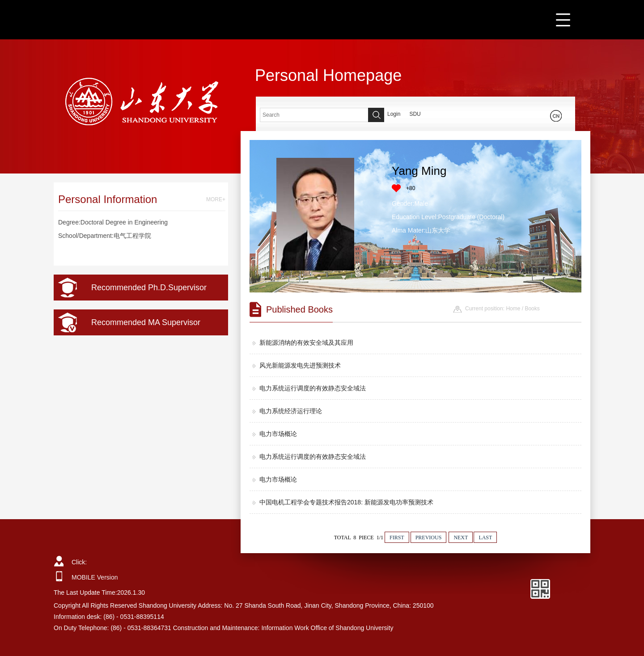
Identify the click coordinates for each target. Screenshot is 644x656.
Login (394, 114)
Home (513, 309)
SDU (415, 114)
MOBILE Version (95, 577)
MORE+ (216, 199)
